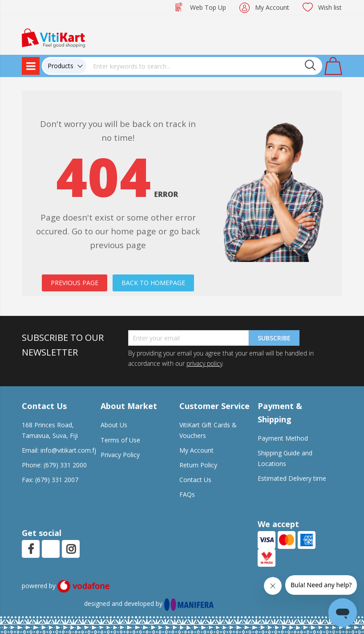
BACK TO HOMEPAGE (153, 283)
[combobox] (204, 66)
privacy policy (204, 363)
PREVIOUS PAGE (75, 283)
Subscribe (274, 338)
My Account (272, 7)
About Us (114, 425)
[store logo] (53, 37)
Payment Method (283, 438)
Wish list (330, 7)
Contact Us (195, 480)
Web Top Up (208, 7)
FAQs (187, 494)
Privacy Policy (120, 455)
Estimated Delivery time (292, 478)
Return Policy (198, 465)
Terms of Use (120, 440)
